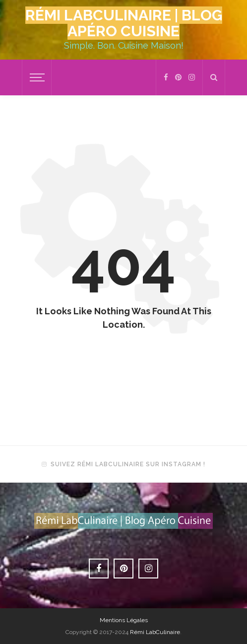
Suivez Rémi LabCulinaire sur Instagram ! (128, 464)
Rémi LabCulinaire (155, 632)
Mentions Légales (124, 620)
